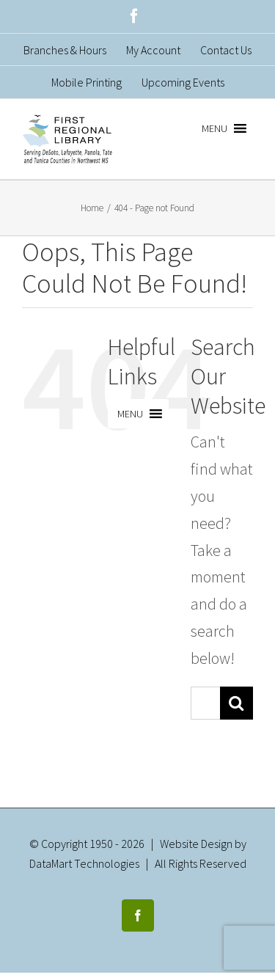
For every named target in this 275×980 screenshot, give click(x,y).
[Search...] (205, 703)
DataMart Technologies (84, 863)
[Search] (236, 703)
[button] (214, 128)
